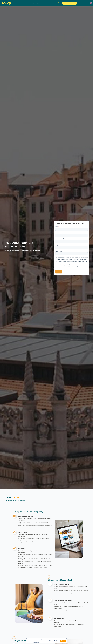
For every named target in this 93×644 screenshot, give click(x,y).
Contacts (45, 3)
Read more (50, 641)
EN (89, 3)
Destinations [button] (36, 3)
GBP (82, 3)
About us (53, 3)
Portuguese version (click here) (15, 500)
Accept (63, 641)
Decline (56, 641)
